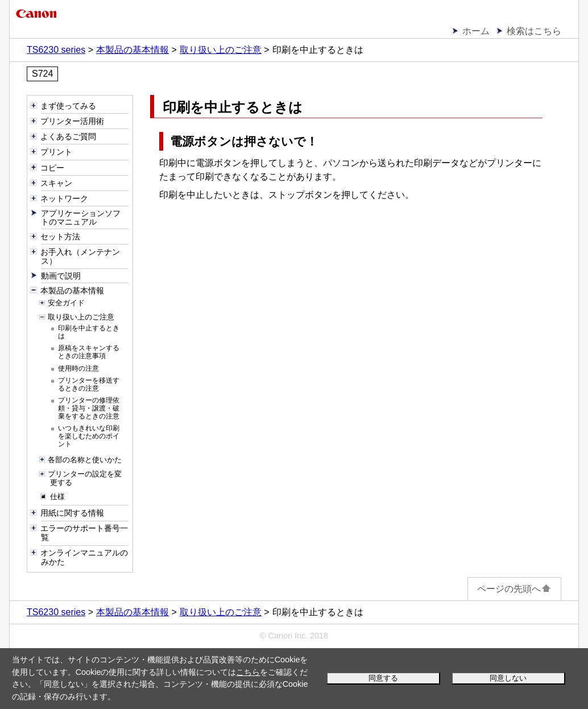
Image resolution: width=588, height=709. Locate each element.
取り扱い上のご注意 (221, 50)
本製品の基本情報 (132, 50)
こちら (248, 672)
